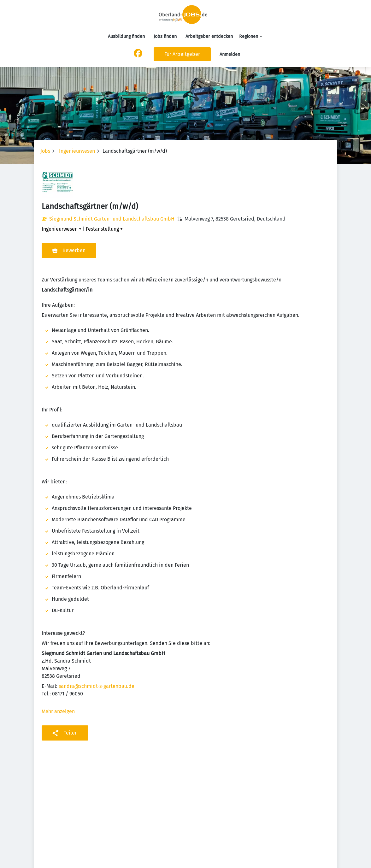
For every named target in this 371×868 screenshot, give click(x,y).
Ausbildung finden (126, 36)
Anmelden (230, 54)
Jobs (45, 151)
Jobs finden (165, 36)
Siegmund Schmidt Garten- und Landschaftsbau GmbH (112, 219)
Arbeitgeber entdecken (209, 36)
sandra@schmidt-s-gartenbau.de (97, 686)
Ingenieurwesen (77, 151)
